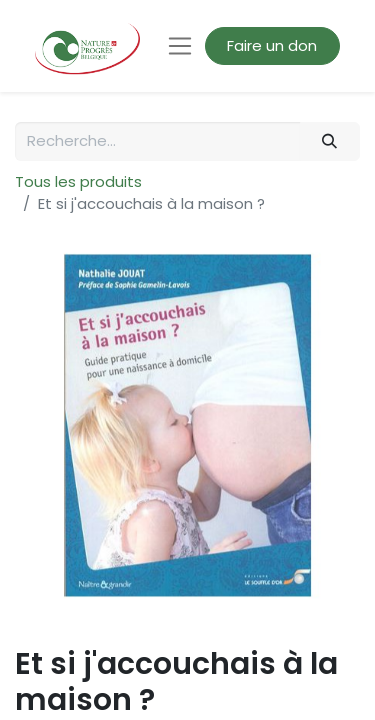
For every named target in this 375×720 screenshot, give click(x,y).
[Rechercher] (330, 141)
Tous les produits (78, 181)
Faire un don (272, 45)
